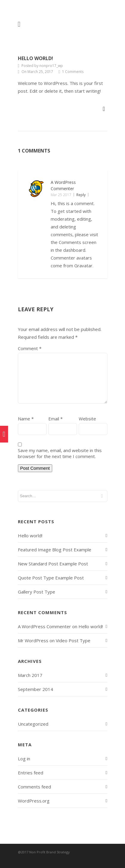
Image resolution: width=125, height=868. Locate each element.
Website (87, 419)
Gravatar (83, 266)
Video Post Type (73, 640)
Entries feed (31, 773)
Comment (30, 348)
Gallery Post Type (37, 592)
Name (26, 419)
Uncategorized (33, 724)
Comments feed (34, 787)
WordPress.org (34, 801)
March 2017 (30, 675)
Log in (24, 759)
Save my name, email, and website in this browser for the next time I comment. (60, 453)
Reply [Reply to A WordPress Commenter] (81, 195)
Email (55, 419)
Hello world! (36, 58)
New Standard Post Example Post (53, 564)
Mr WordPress (33, 640)
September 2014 (36, 689)
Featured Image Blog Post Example (55, 550)
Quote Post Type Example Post (51, 578)
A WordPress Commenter (44, 626)
